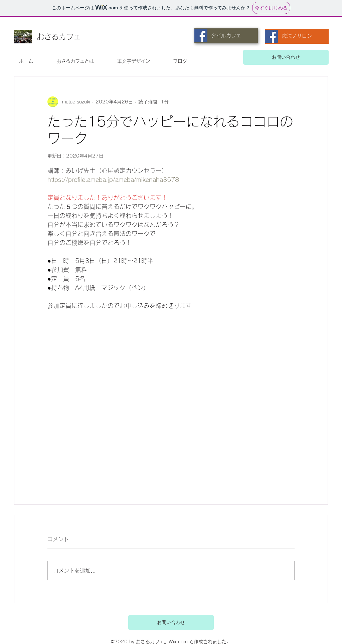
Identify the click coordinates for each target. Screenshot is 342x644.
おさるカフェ (59, 37)
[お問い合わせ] (286, 57)
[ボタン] (250, 622)
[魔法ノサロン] (297, 36)
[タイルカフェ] (226, 36)
